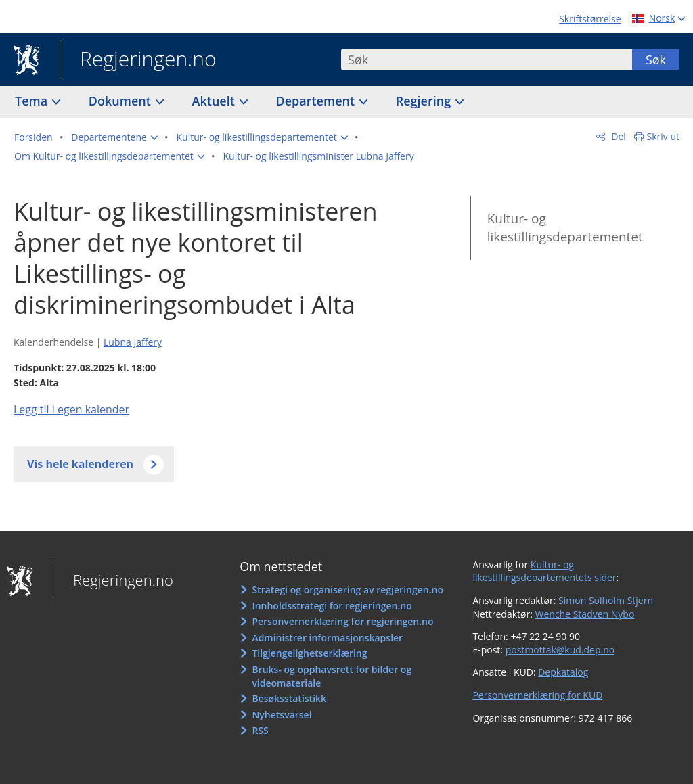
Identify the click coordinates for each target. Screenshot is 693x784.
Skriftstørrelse (590, 19)
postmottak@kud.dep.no (560, 650)
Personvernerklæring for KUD (537, 695)
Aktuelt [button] (215, 101)
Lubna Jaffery (133, 342)
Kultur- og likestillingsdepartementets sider (544, 571)
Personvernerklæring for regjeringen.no (342, 621)
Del (618, 136)
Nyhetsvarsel (282, 715)
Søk (656, 60)
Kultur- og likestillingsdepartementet (565, 228)
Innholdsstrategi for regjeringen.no (332, 606)
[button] (114, 137)
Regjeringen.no (138, 60)
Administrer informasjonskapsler (327, 638)
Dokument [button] (121, 101)
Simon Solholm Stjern (606, 600)
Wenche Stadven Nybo (585, 614)
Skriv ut (664, 136)
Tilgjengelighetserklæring (309, 653)
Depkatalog (563, 672)
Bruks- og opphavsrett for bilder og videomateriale (332, 676)
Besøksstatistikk (289, 698)
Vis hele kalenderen (80, 464)
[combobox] (487, 60)
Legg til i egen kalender (71, 409)
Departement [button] (317, 101)
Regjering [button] (425, 101)
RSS (260, 730)
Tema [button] (33, 101)
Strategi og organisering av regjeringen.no (348, 590)
